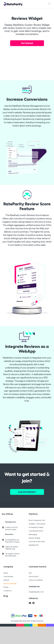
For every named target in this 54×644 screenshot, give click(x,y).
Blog (6, 596)
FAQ (30, 573)
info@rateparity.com (36, 592)
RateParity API (34, 545)
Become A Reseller (10, 584)
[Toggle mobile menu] (49, 4)
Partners (6, 580)
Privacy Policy (34, 577)
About (6, 573)
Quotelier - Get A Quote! (37, 524)
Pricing (6, 587)
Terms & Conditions (36, 580)
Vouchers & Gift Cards (37, 542)
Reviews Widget (34, 538)
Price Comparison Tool (37, 520)
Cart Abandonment (36, 531)
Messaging (33, 534)
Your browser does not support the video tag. (27, 61)
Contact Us (8, 591)
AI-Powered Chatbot (36, 527)
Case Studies (8, 577)
